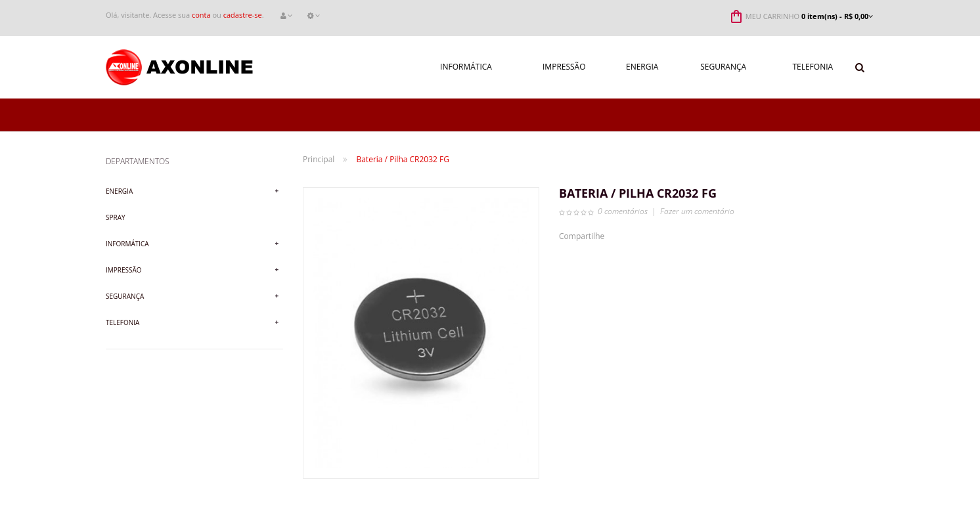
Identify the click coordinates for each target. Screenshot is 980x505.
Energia (119, 191)
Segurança (125, 296)
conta (201, 15)
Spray (116, 217)
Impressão (124, 270)
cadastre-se (243, 15)
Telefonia (122, 322)
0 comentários (623, 211)
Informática (127, 244)
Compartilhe (582, 236)
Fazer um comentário (697, 211)
